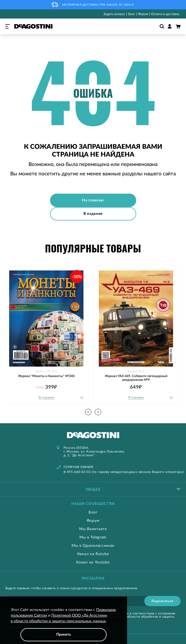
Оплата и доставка (165, 14)
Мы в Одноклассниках (93, 546)
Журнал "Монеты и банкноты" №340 (46, 376)
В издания (93, 214)
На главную (93, 200)
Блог (132, 14)
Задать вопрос (114, 14)
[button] (98, 412)
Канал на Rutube (93, 554)
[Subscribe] (162, 601)
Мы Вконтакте (93, 529)
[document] (64, 624)
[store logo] (33, 26)
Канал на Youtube (93, 562)
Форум (143, 14)
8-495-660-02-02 (77, 472)
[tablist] (93, 489)
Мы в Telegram (93, 537)
